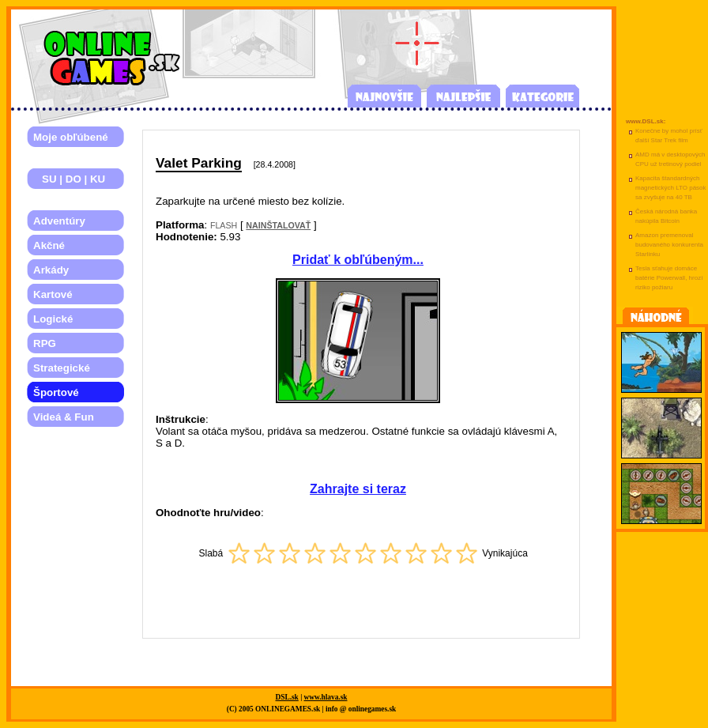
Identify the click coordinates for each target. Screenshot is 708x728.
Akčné (49, 245)
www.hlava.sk (326, 697)
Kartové (53, 294)
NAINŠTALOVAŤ (278, 225)
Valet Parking (199, 163)
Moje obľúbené (71, 137)
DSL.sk (287, 697)
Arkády (51, 270)
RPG (45, 343)
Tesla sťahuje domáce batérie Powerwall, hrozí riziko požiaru (669, 278)
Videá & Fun (64, 417)
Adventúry (59, 221)
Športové (56, 392)
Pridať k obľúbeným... (358, 260)
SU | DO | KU (69, 179)
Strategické (62, 368)
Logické (53, 319)
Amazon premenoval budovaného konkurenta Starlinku (669, 245)
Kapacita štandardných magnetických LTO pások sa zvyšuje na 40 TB (671, 188)
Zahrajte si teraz (358, 489)
